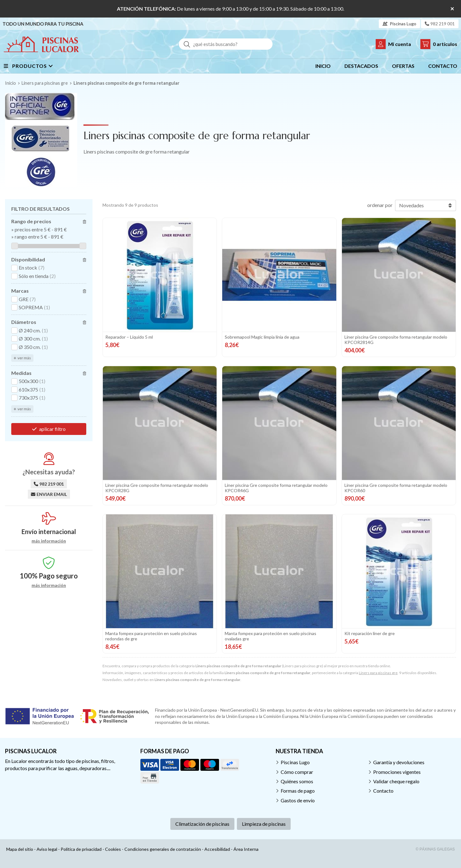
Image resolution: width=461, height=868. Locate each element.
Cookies (113, 849)
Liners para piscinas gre (378, 673)
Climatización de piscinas (202, 824)
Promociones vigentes (397, 772)
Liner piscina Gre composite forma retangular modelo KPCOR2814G (396, 340)
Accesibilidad (217, 849)
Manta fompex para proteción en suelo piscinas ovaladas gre (271, 636)
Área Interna (246, 849)
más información (49, 541)
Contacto (383, 791)
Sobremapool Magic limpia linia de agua (262, 337)
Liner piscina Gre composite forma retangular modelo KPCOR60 (396, 488)
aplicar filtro (52, 429)
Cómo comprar (297, 772)
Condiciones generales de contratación (163, 849)
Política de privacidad (81, 849)
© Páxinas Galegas (435, 849)
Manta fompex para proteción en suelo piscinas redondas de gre (151, 636)
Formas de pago (298, 791)
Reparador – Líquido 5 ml (129, 337)
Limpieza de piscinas (264, 824)
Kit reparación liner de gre (370, 633)
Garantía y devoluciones (399, 762)
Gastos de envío (298, 800)
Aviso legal (47, 849)
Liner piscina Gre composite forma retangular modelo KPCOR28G (157, 488)
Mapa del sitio (20, 849)
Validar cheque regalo (396, 781)
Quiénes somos (297, 781)
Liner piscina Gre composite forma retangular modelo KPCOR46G (276, 488)
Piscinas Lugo (295, 762)
